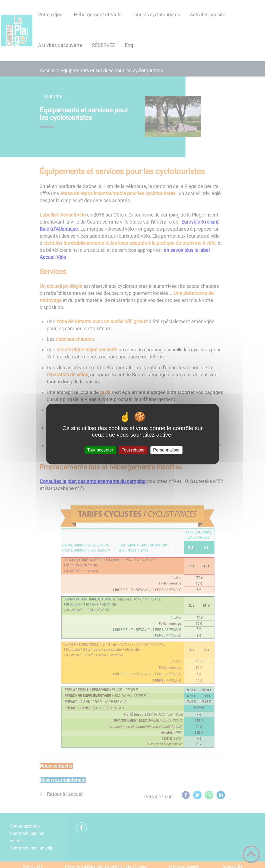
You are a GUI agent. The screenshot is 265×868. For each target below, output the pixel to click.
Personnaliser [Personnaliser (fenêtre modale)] (166, 450)
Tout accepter (100, 450)
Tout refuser (133, 450)
